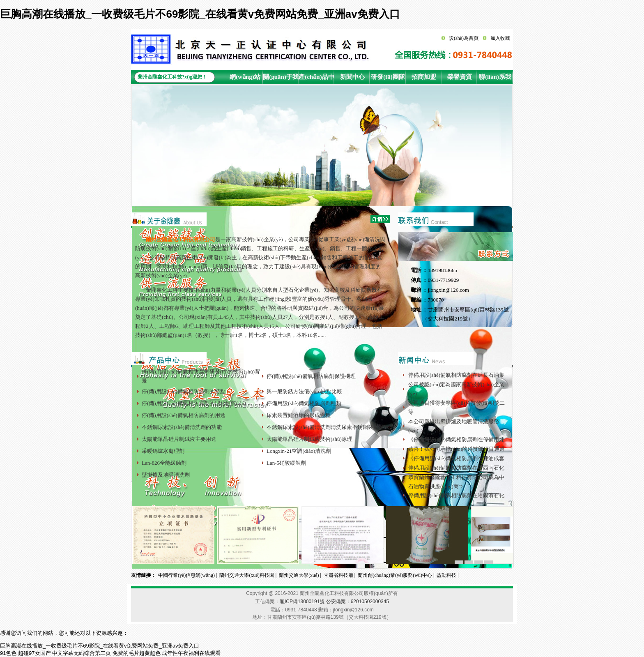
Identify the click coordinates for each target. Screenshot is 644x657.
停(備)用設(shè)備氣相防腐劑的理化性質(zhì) (194, 403)
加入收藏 (500, 38)
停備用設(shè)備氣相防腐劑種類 (304, 403)
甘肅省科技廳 (338, 575)
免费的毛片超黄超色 (137, 653)
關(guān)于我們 (281, 79)
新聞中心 (352, 77)
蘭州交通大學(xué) (299, 575)
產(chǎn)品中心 (316, 79)
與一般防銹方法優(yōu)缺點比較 (304, 391)
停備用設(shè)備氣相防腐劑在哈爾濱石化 (456, 495)
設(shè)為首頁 (464, 38)
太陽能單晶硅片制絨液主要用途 (179, 439)
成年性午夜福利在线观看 (191, 653)
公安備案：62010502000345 (358, 602)
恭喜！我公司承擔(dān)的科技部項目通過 (457, 449)
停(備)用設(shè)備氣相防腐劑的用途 (184, 415)
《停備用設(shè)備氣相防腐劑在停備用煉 (456, 439)
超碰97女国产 (34, 653)
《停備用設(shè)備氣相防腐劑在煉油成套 (456, 458)
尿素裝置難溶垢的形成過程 (299, 415)
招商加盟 (424, 77)
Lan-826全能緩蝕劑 (164, 463)
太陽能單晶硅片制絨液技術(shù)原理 (309, 439)
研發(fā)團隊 (388, 77)
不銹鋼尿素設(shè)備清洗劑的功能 (182, 427)
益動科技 (446, 575)
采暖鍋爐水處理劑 (163, 451)
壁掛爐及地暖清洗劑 (166, 475)
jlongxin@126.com (448, 290)
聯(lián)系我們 (495, 79)
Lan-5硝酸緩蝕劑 (286, 463)
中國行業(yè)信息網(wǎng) (186, 575)
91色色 (8, 653)
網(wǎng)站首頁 (245, 79)
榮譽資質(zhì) (460, 79)
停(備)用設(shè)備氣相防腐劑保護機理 (311, 376)
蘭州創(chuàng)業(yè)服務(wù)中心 (395, 575)
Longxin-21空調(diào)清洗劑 (299, 451)
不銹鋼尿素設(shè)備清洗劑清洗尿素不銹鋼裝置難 (325, 427)
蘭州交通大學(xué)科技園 (247, 575)
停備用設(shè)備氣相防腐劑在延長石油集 (456, 375)
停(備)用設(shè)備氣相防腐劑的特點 (184, 391)
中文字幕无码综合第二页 (82, 653)
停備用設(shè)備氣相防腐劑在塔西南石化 (456, 468)
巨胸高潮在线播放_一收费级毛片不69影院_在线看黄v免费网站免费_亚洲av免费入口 (200, 14)
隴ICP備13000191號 (302, 602)
